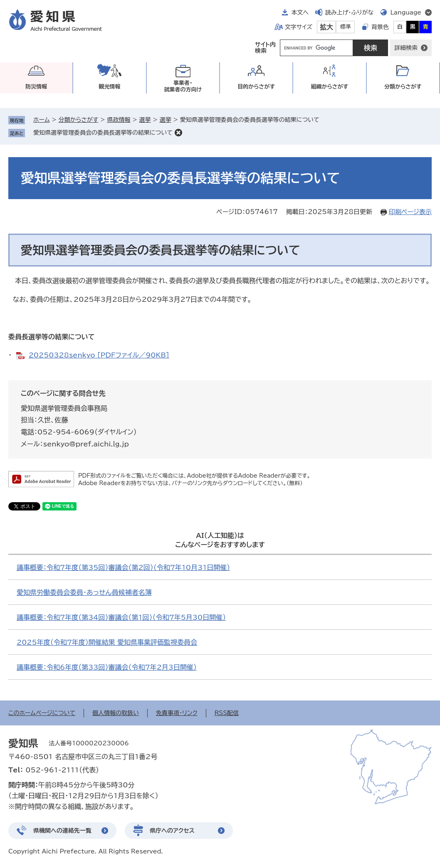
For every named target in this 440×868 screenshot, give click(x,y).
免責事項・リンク (177, 713)
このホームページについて (42, 713)
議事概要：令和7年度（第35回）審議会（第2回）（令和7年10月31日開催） (123, 567)
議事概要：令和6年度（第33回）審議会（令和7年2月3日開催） (107, 667)
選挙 (145, 120)
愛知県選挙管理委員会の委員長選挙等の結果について (103, 133)
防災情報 (36, 87)
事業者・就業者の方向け (183, 86)
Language (406, 12)
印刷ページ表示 (410, 212)
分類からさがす (79, 120)
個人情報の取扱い (116, 713)
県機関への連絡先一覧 (62, 831)
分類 (403, 87)
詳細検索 (406, 48)
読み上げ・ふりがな (349, 12)
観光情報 (109, 87)
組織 (330, 87)
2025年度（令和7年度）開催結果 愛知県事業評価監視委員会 (107, 642)
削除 (178, 133)
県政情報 (119, 120)
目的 (256, 87)
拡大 (326, 27)
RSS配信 (227, 713)
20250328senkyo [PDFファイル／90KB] (99, 355)
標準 (346, 27)
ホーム (41, 120)
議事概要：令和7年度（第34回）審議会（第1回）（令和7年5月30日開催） (121, 617)
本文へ (300, 12)
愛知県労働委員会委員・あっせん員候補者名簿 (84, 592)
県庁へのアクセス (172, 831)
